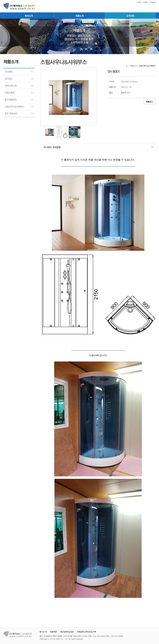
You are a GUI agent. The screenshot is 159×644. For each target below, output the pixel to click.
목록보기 (149, 102)
